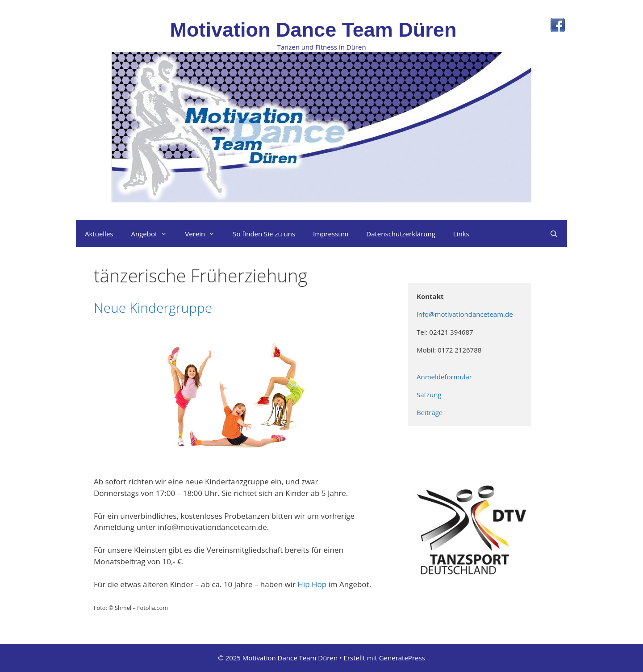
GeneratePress (402, 658)
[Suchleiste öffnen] (554, 234)
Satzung (430, 395)
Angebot (153, 234)
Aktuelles (99, 234)
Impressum (331, 234)
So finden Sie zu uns (264, 234)
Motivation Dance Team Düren (313, 30)
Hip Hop (312, 584)
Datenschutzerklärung (401, 234)
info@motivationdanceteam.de (466, 314)
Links (461, 234)
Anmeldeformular (445, 377)
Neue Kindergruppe (153, 308)
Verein (204, 234)
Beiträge (430, 412)
